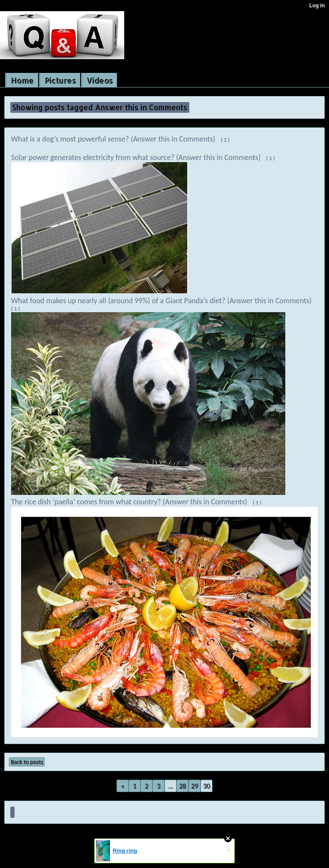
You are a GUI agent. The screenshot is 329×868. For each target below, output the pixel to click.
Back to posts (27, 762)
